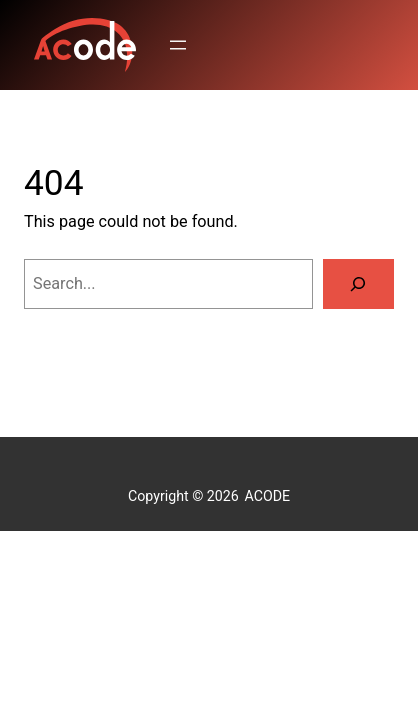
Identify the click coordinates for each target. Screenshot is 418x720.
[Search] (358, 284)
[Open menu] (178, 45)
